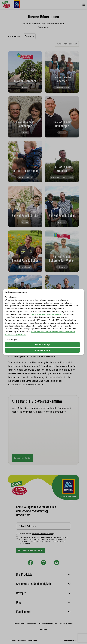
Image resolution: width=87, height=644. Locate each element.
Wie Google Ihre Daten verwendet (46, 314)
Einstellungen (11, 340)
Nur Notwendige (42, 344)
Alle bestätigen (42, 350)
